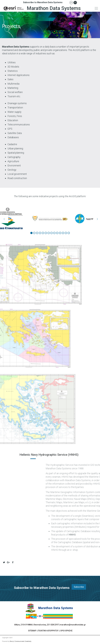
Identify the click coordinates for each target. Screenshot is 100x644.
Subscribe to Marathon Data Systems (43, 2)
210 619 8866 (27, 625)
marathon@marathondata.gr (73, 625)
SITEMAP (32, 631)
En (75, 3)
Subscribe (79, 587)
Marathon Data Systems (41, 8)
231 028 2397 (53, 625)
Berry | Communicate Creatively (20, 641)
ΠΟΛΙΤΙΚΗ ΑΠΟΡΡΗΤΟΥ (48, 631)
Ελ (71, 3)
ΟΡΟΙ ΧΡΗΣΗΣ (66, 631)
